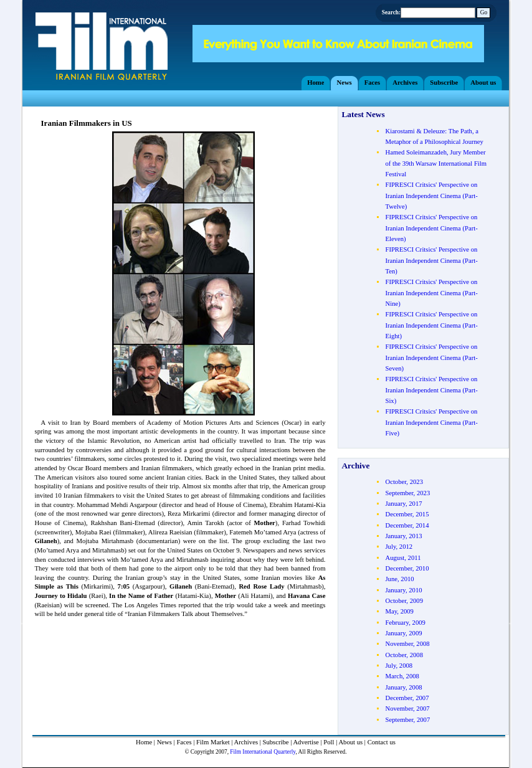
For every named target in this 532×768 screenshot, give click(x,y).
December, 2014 (407, 525)
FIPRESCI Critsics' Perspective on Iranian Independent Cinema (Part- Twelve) (431, 196)
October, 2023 (404, 482)
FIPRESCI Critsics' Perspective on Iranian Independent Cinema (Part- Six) (431, 390)
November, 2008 (407, 644)
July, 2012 (399, 547)
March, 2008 (402, 676)
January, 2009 (403, 633)
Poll (329, 742)
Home (144, 742)
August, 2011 (403, 558)
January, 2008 (403, 687)
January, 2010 (403, 590)
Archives (246, 742)
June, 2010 (399, 579)
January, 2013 (403, 536)
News (164, 742)
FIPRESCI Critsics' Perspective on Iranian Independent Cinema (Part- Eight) (431, 325)
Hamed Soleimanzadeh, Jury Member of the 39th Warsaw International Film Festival (436, 163)
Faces (184, 742)
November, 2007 (407, 709)
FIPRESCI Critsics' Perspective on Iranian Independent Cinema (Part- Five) (431, 422)
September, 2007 (407, 720)
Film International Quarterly (263, 752)
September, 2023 (407, 493)
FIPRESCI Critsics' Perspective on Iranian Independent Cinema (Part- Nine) (431, 293)
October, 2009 (404, 601)
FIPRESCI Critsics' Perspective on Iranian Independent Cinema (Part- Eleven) (431, 228)
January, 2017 (403, 504)
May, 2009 (399, 611)
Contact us (382, 742)
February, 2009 (405, 623)
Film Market (213, 742)
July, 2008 (399, 666)
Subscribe (276, 742)
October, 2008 (404, 655)
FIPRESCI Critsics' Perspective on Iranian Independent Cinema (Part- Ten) (431, 260)
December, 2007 (407, 698)
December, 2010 (407, 568)
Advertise (306, 742)
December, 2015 (407, 514)
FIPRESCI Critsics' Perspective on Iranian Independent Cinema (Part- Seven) (431, 358)
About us (350, 742)
